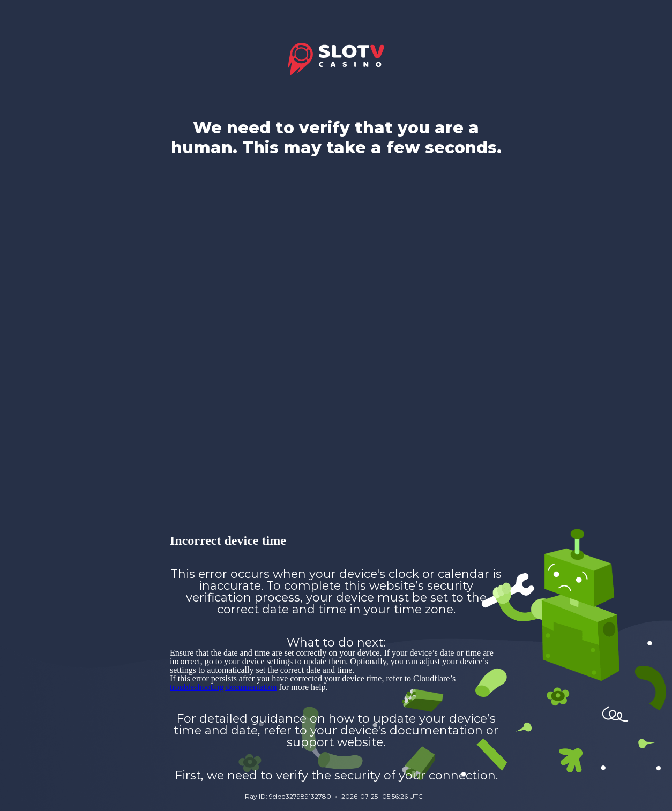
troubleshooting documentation (223, 687)
